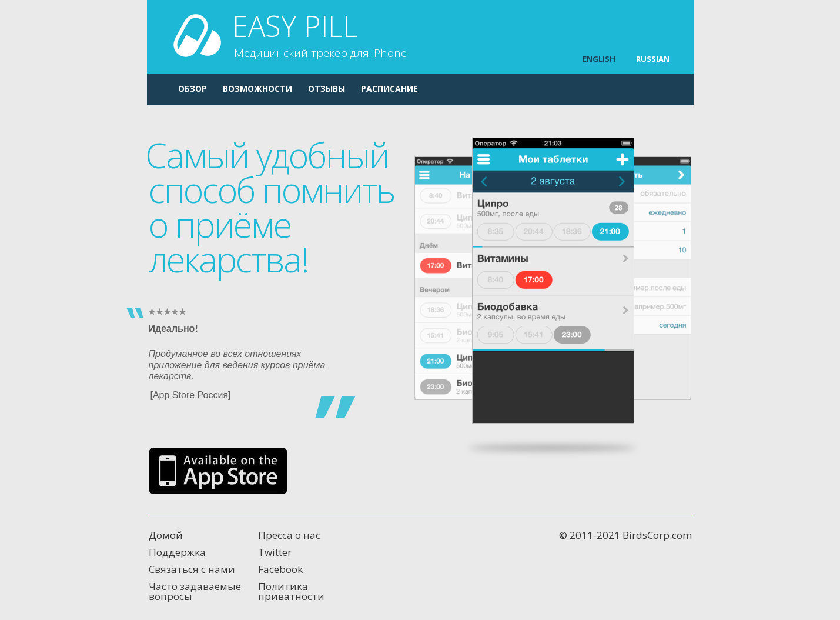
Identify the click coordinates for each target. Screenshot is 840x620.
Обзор (193, 89)
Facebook (280, 569)
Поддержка (177, 552)
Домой (166, 535)
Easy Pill (319, 36)
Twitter (275, 552)
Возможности (257, 89)
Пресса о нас (289, 535)
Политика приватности (291, 591)
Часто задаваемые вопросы (195, 591)
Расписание (389, 89)
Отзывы (327, 89)
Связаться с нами (192, 569)
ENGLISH (599, 59)
